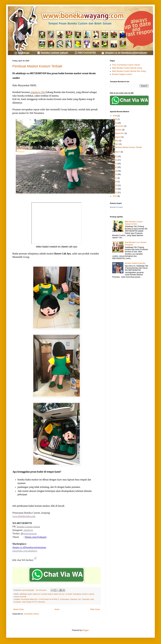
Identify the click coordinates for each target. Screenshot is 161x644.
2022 (115, 160)
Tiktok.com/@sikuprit (35, 537)
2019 (115, 171)
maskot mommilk (20, 597)
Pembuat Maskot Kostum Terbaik (37, 66)
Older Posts (95, 609)
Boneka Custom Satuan (28, 527)
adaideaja (28, 530)
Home (57, 609)
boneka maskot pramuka (135, 263)
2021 (115, 164)
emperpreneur (30, 533)
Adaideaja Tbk (38, 92)
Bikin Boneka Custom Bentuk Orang (127, 68)
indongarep (77, 594)
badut (30, 594)
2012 (115, 196)
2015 (115, 185)
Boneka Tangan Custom (122, 74)
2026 (115, 116)
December (120, 126)
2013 (115, 192)
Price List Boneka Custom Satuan (126, 65)
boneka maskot (47, 594)
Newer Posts (18, 609)
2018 (115, 174)
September (120, 133)
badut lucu (37, 594)
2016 (115, 182)
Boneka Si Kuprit (116, 207)
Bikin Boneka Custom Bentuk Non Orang (129, 71)
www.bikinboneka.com (24, 516)
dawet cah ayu (59, 594)
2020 (115, 167)
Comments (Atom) (31, 614)
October (119, 130)
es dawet (69, 594)
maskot (91, 594)
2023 (115, 156)
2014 (115, 189)
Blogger (85, 630)
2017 (115, 178)
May (117, 141)
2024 (115, 123)
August (118, 137)
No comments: (42, 590)
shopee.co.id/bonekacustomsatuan (29, 547)
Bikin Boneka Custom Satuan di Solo (134, 223)
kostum (85, 594)
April (117, 144)
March (118, 152)
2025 (115, 119)
